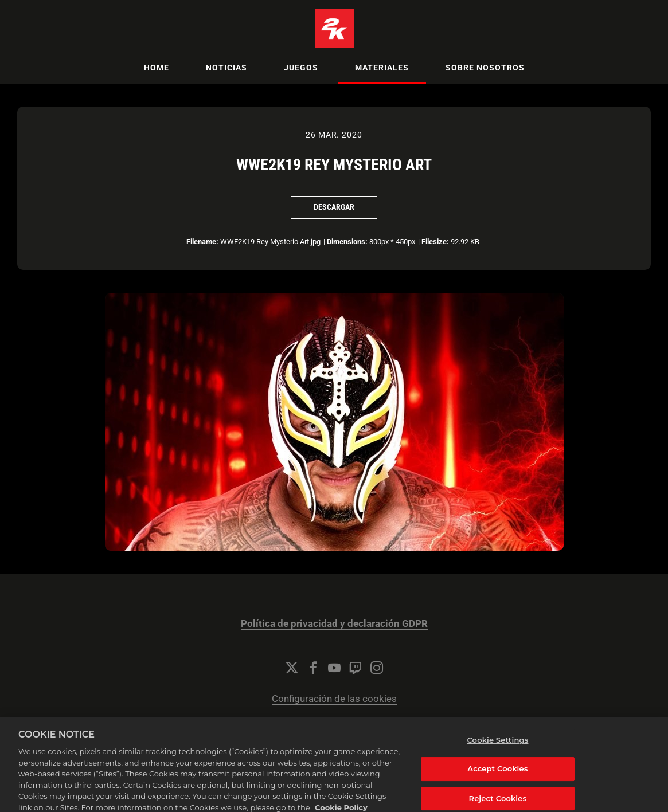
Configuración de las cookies (334, 699)
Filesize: (435, 242)
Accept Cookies (497, 778)
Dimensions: (347, 242)
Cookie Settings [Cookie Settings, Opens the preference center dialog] (497, 750)
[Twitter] (292, 668)
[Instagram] (377, 668)
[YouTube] (334, 668)
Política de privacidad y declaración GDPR (334, 624)
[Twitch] (356, 668)
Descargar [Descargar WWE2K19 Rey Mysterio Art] (334, 207)
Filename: (202, 242)
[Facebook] (313, 668)
